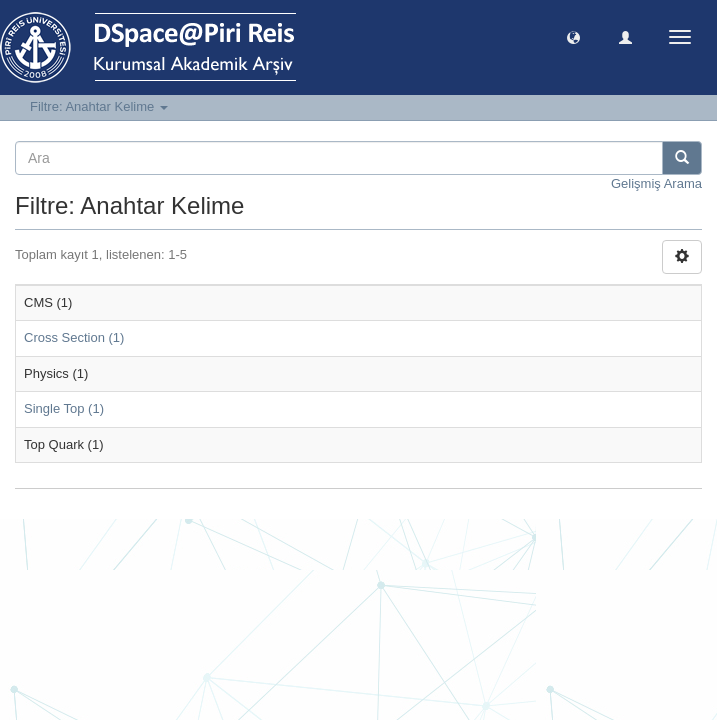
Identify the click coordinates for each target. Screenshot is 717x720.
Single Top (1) (64, 408)
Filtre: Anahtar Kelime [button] (99, 106)
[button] (573, 36)
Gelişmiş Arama (656, 183)
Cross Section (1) (74, 337)
